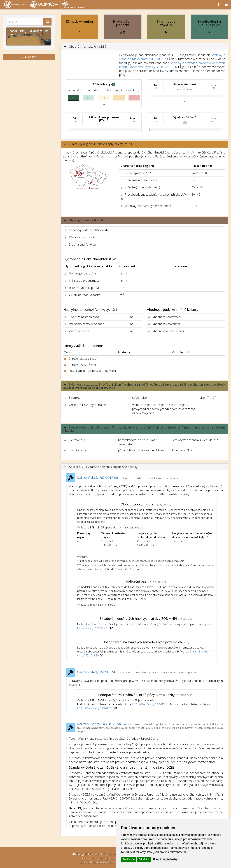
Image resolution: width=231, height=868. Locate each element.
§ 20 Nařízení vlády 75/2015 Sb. (151, 704)
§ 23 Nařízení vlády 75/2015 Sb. (95, 708)
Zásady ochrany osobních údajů (97, 862)
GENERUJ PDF (29, 57)
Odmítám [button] (144, 859)
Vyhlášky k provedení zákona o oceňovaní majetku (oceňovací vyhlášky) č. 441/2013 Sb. (172, 65)
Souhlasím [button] (129, 859)
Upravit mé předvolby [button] (165, 859)
